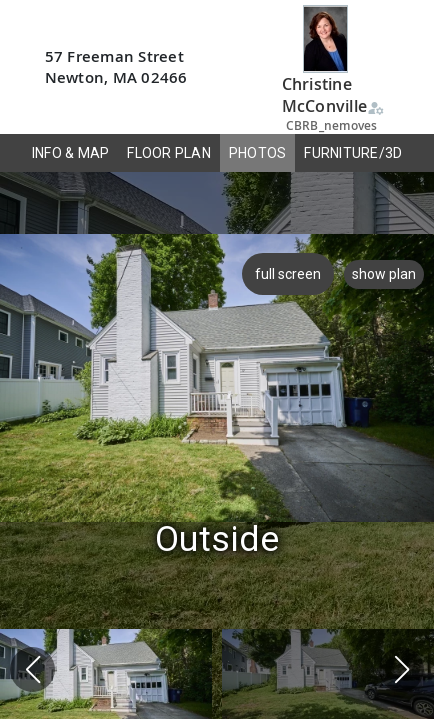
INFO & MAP (71, 153)
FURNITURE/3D (353, 153)
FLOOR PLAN (169, 153)
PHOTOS (258, 153)
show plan (384, 274)
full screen (286, 274)
